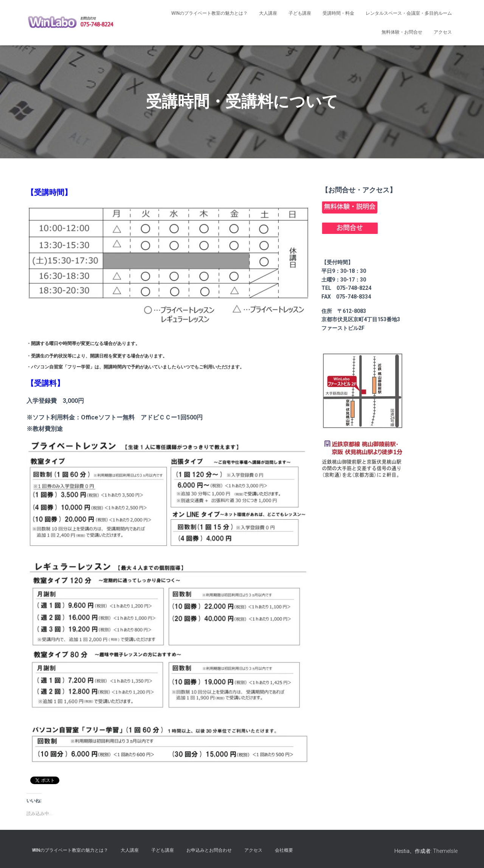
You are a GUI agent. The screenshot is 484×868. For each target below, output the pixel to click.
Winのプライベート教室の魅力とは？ (209, 13)
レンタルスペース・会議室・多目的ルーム (409, 13)
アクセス (443, 32)
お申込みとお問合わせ (209, 850)
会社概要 (284, 850)
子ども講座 (300, 13)
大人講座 (268, 13)
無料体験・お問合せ (402, 32)
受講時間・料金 (338, 13)
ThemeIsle (445, 851)
